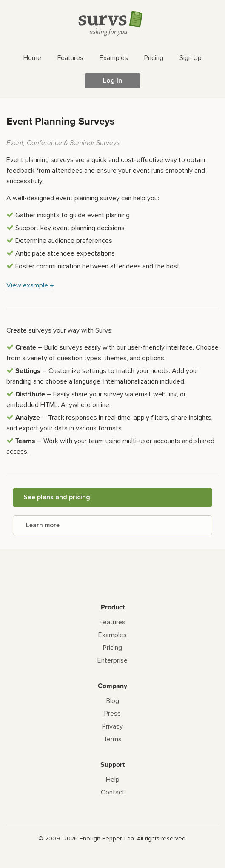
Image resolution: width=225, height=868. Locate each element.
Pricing (112, 648)
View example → (30, 285)
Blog (113, 701)
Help (113, 780)
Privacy (112, 726)
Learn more (43, 525)
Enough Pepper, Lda (107, 838)
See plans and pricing (57, 497)
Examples (112, 635)
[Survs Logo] (113, 25)
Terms (112, 739)
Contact (113, 792)
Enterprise (112, 660)
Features (112, 622)
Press (112, 714)
